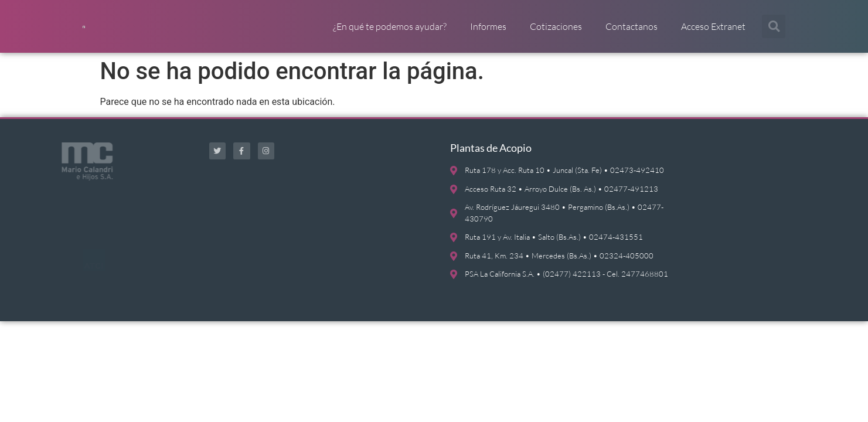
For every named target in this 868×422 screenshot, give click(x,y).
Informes (488, 32)
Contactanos (632, 32)
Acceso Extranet (713, 32)
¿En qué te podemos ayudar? (390, 32)
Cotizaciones (556, 32)
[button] (774, 32)
